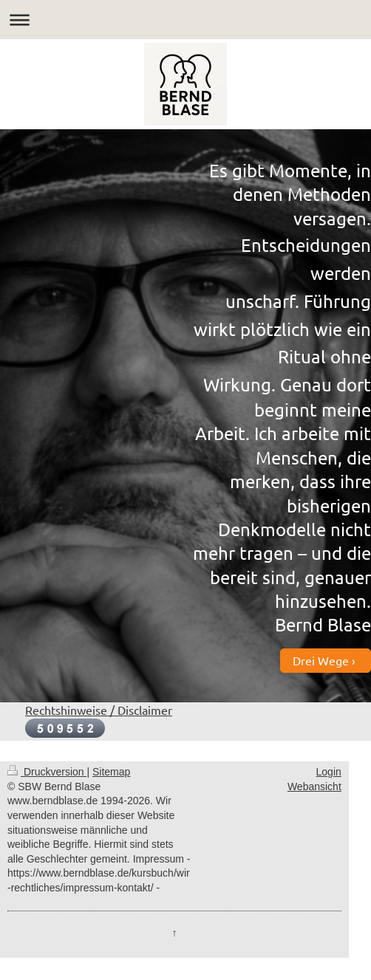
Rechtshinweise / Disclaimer (99, 710)
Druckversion (47, 772)
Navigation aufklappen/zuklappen (185, 20)
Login (329, 772)
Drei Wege (321, 660)
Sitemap (111, 772)
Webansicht (314, 787)
